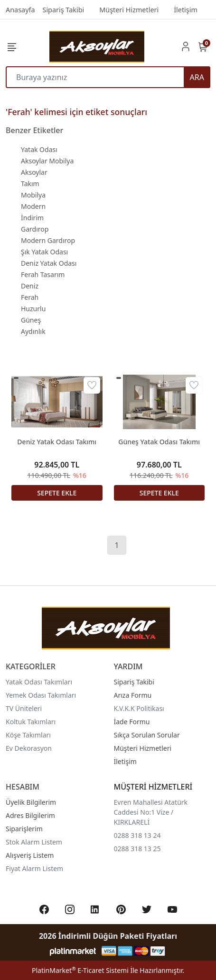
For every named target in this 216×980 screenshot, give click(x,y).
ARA (197, 77)
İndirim (32, 218)
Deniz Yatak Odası (49, 263)
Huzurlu (33, 309)
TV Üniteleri (24, 708)
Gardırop (35, 229)
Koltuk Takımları (31, 722)
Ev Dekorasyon (29, 748)
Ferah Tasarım (43, 274)
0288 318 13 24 (137, 835)
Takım (30, 184)
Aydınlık (33, 331)
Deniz (30, 286)
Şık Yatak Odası (44, 252)
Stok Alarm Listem (34, 842)
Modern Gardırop (48, 240)
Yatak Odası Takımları (39, 682)
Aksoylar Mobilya (47, 161)
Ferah (30, 297)
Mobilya (33, 195)
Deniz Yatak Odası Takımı (57, 442)
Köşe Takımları (28, 735)
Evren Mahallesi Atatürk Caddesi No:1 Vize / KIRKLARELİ (151, 812)
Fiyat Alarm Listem (34, 868)
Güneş (31, 320)
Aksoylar (34, 172)
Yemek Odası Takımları (41, 695)
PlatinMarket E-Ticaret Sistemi (80, 970)
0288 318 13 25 (137, 849)
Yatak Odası (39, 149)
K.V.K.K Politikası (139, 708)
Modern (33, 206)
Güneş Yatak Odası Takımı (159, 442)
